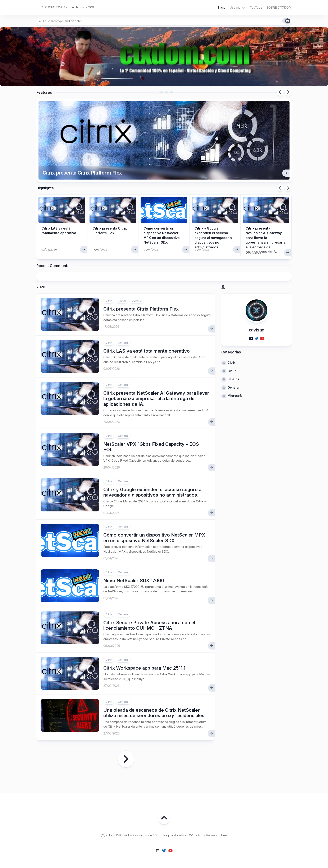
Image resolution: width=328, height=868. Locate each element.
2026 (41, 287)
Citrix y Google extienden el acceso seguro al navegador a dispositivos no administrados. (213, 238)
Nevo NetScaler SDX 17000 (134, 580)
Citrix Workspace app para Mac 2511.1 (144, 668)
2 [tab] (161, 92)
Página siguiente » (126, 759)
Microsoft (235, 396)
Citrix (109, 300)
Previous (280, 92)
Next (288, 92)
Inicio (222, 7)
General (137, 300)
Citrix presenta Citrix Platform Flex (82, 173)
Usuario (235, 7)
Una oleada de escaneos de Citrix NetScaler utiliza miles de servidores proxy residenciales (154, 713)
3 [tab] (167, 92)
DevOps (233, 379)
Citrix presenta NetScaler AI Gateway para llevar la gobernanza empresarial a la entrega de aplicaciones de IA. (156, 399)
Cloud (122, 300)
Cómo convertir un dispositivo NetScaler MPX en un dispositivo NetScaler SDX (154, 538)
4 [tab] (172, 92)
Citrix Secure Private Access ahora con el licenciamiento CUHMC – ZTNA (149, 625)
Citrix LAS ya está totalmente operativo (147, 351)
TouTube (256, 7)
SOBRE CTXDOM (279, 7)
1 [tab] (156, 92)
